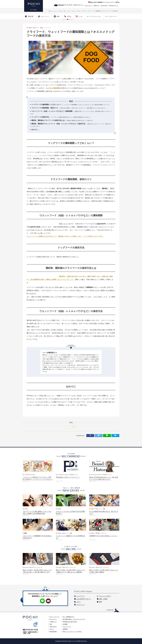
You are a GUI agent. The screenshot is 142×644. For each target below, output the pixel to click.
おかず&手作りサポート (84, 599)
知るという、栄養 (76, 11)
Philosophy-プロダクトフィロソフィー (68, 477)
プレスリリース (67, 627)
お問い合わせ (104, 6)
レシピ (79, 16)
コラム (69, 11)
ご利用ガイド (96, 6)
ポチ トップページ (54, 617)
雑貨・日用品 (103, 599)
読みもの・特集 (62, 11)
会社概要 (65, 624)
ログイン (52, 629)
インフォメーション (95, 16)
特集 (57, 16)
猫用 (100, 602)
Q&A (51, 624)
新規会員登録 (53, 632)
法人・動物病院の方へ (69, 617)
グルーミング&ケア (105, 596)
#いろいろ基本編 (71, 427)
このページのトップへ (113, 610)
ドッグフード (81, 596)
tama (72, 632)
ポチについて (88, 6)
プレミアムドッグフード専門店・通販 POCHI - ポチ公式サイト (34, 6)
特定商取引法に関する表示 (70, 622)
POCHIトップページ (53, 11)
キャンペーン (44, 16)
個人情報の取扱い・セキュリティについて (74, 619)
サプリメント (81, 605)
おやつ (78, 602)
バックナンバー (112, 16)
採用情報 (65, 629)
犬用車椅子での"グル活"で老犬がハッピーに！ (103, 536)
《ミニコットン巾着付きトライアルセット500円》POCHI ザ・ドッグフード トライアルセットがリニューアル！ (38, 479)
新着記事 (29, 16)
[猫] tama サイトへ (114, 6)
